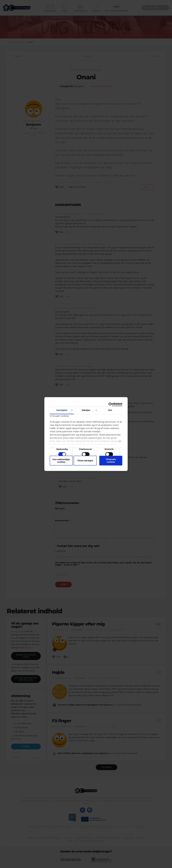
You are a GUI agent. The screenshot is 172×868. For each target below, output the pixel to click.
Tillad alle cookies (111, 460)
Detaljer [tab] (86, 410)
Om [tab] (110, 410)
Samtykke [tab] (62, 410)
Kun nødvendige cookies (61, 460)
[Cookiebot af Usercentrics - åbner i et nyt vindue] (111, 405)
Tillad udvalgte (85, 461)
